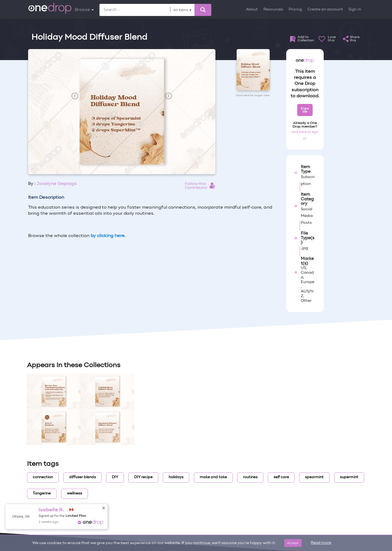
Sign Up (305, 110)
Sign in (355, 10)
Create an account (325, 10)
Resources (273, 10)
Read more (321, 543)
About (252, 10)
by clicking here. (108, 236)
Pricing (295, 10)
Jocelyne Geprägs (57, 184)
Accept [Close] (293, 543)
